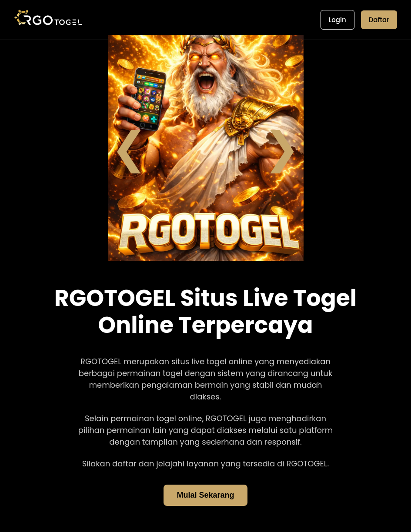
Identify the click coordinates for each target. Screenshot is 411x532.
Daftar (379, 20)
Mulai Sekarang (205, 495)
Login (337, 20)
